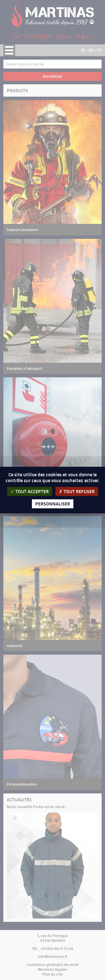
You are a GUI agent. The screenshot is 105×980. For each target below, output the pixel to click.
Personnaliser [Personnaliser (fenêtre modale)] (53, 504)
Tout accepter (30, 491)
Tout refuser (77, 491)
